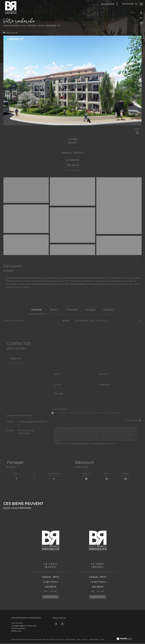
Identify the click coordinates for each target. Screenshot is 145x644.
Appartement (51, 26)
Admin (79, 641)
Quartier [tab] (108, 310)
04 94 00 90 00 (24, 416)
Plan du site (60, 641)
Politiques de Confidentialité (81, 443)
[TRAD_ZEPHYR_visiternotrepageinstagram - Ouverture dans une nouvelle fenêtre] (62, 624)
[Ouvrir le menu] (141, 4)
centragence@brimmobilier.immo (24, 627)
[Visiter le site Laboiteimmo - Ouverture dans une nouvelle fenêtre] (124, 640)
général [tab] (37, 310)
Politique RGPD (94, 641)
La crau (41, 26)
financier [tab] (72, 310)
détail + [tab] (54, 310)
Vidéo (137, 129)
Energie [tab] (91, 310)
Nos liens (85, 641)
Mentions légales (70, 641)
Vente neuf (32, 26)
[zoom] (26, 179)
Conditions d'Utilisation (97, 443)
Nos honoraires (51, 641)
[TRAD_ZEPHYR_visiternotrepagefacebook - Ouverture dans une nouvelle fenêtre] (55, 624)
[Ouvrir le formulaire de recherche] (129, 4)
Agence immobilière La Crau (15, 26)
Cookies (102, 641)
